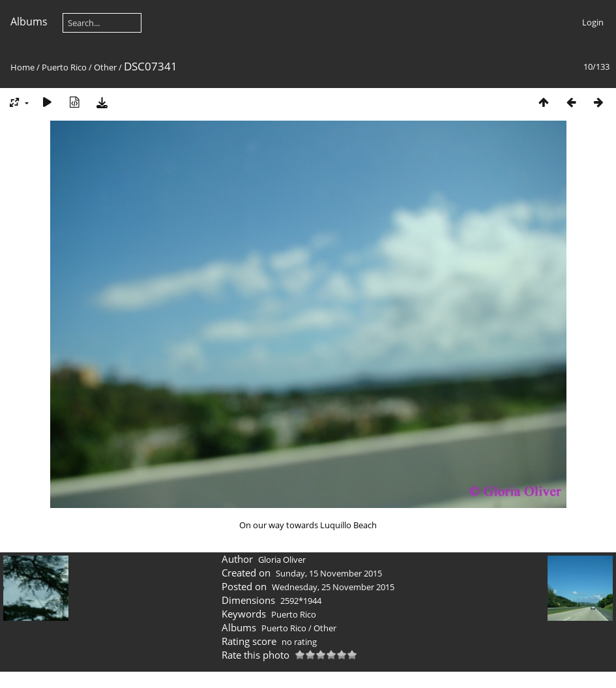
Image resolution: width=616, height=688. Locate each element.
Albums (29, 22)
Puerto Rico (64, 67)
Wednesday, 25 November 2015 (333, 587)
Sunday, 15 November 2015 (329, 573)
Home (22, 67)
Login (593, 22)
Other (105, 67)
